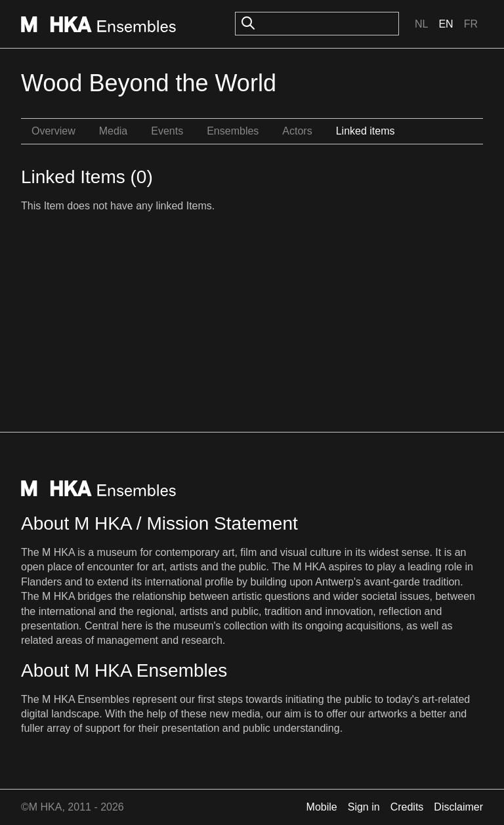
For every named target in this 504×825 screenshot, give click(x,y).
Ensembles (233, 131)
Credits (407, 807)
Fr (471, 24)
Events (167, 131)
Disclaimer (458, 807)
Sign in (364, 807)
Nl (421, 24)
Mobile (322, 807)
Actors (297, 131)
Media (114, 131)
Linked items (366, 131)
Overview (53, 131)
